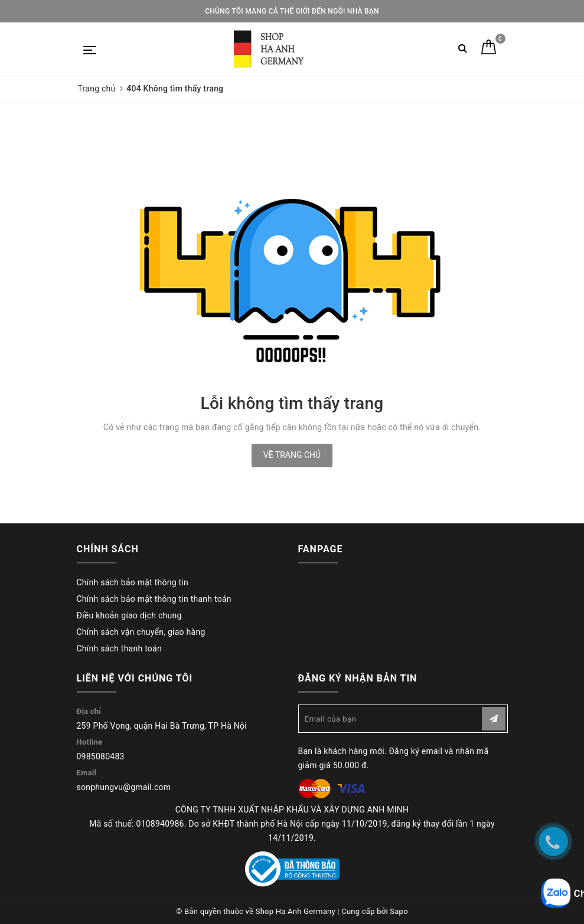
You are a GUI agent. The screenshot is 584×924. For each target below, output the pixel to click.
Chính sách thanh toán (119, 648)
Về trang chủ (292, 455)
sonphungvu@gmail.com (124, 787)
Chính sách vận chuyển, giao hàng (141, 632)
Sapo (399, 911)
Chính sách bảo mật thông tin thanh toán (154, 599)
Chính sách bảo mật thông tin (133, 582)
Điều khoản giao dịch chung (129, 615)
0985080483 (101, 756)
